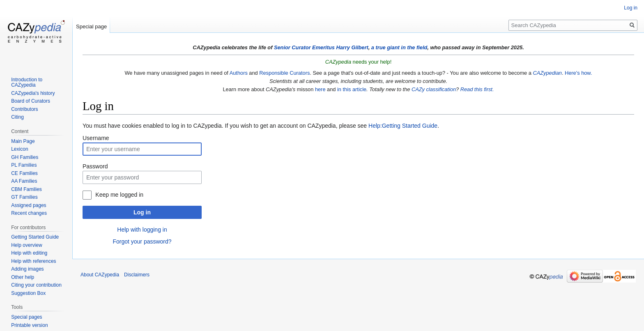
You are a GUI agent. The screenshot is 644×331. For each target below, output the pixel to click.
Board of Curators (31, 101)
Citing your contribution (36, 285)
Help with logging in (142, 230)
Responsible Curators (284, 73)
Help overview (26, 245)
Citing (17, 117)
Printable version (29, 325)
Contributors (24, 109)
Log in (142, 212)
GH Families (25, 157)
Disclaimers (137, 275)
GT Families (24, 197)
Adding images (27, 269)
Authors (239, 73)
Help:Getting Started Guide (403, 126)
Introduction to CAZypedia (27, 83)
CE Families (24, 173)
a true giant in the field (399, 47)
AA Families (24, 181)
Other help (23, 277)
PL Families (24, 165)
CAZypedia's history (33, 93)
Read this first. (477, 89)
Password (95, 166)
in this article (352, 89)
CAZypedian (547, 73)
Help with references (33, 261)
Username (96, 138)
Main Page (23, 141)
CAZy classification (434, 89)
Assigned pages (29, 205)
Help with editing (29, 253)
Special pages (26, 317)
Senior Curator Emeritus (304, 47)
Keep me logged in (119, 195)
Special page (91, 26)
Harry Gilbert (352, 47)
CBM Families (26, 189)
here (320, 89)
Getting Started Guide (35, 237)
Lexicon (20, 149)
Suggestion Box (28, 293)
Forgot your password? (142, 241)
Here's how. (578, 73)
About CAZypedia (100, 275)
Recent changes (29, 213)
